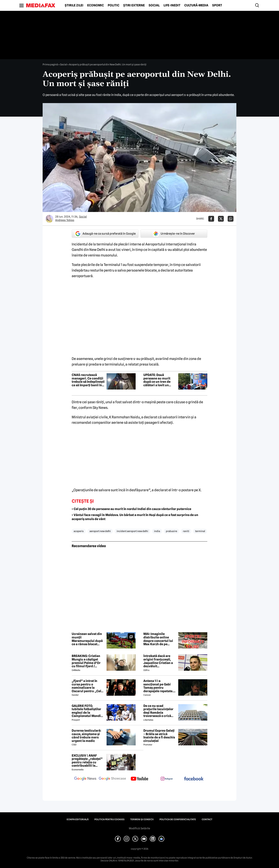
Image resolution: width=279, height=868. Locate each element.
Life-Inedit (172, 5)
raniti (186, 531)
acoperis (79, 531)
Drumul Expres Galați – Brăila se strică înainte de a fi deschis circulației (159, 736)
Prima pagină (50, 64)
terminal (200, 531)
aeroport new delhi (100, 531)
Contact (207, 819)
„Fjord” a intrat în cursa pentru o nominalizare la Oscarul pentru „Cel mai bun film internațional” (86, 686)
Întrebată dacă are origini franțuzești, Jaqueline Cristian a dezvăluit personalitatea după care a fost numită (158, 661)
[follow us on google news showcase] (112, 779)
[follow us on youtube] (139, 779)
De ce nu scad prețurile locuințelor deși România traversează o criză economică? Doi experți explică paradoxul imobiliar (158, 711)
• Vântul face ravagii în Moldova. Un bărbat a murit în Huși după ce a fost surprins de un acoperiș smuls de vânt (135, 517)
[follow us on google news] (85, 779)
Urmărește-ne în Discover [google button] (174, 234)
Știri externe (134, 5)
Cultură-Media (196, 5)
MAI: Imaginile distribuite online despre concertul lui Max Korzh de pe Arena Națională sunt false (159, 639)
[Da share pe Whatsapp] (231, 219)
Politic (114, 5)
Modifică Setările (139, 828)
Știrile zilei (74, 5)
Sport (217, 5)
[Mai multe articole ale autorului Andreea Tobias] (49, 219)
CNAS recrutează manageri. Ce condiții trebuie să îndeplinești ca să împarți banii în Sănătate (88, 380)
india (157, 531)
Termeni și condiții (142, 819)
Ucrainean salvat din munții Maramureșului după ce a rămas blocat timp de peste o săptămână (87, 639)
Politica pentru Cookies (109, 819)
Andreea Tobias (65, 220)
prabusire (171, 531)
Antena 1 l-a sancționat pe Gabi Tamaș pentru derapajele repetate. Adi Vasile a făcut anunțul (158, 686)
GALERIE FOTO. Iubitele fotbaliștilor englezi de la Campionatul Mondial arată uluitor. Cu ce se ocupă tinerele (88, 711)
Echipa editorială (78, 819)
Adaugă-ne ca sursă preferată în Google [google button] (105, 234)
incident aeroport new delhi (132, 531)
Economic (96, 5)
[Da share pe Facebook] (211, 219)
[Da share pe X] (221, 219)
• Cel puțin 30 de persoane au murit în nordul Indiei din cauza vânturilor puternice (131, 509)
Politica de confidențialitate (178, 819)
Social (154, 5)
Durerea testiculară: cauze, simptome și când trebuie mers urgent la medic (86, 736)
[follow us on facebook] (194, 779)
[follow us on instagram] (167, 779)
